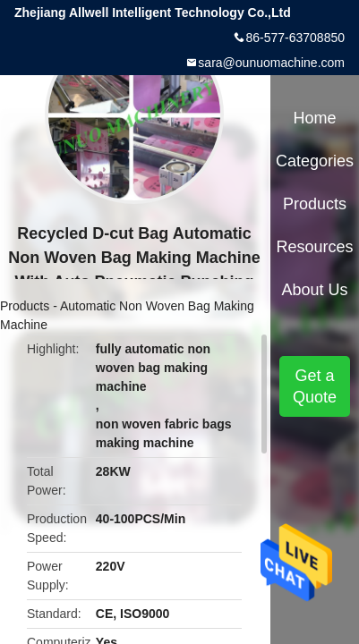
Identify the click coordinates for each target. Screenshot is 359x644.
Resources (315, 247)
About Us (315, 290)
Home (315, 118)
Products (25, 306)
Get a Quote (315, 386)
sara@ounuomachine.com (271, 63)
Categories (315, 161)
